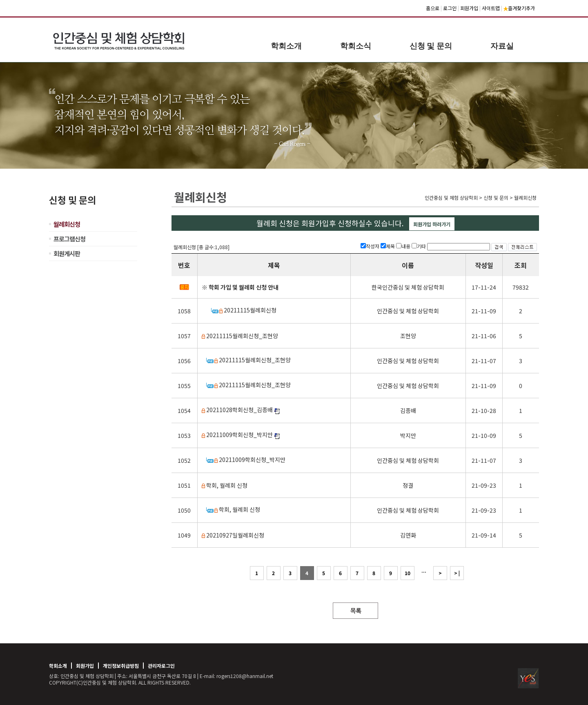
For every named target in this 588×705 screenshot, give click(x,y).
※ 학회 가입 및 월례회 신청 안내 (240, 287)
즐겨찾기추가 (519, 8)
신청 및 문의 (431, 46)
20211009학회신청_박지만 (239, 435)
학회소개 (286, 46)
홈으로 (433, 8)
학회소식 (356, 46)
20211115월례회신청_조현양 (242, 336)
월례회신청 (67, 224)
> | (457, 573)
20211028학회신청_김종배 (239, 410)
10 (408, 573)
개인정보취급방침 (121, 666)
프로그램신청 (69, 239)
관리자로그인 (161, 666)
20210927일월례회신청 (235, 535)
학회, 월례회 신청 (227, 485)
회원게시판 (67, 253)
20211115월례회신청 (250, 310)
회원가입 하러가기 (432, 224)
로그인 (450, 8)
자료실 (502, 46)
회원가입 (469, 8)
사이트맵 (491, 8)
